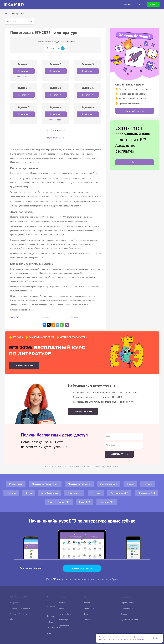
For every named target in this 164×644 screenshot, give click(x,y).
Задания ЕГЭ (89, 608)
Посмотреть (56, 48)
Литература (64, 620)
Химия (29, 493)
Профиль (51, 616)
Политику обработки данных (110, 639)
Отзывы (124, 614)
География (96, 493)
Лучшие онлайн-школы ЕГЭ (132, 620)
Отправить (118, 454)
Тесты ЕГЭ (15, 317)
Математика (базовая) (79, 484)
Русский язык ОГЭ (119, 493)
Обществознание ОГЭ (59, 502)
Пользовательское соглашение (134, 639)
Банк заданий (126, 597)
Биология (11, 493)
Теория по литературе (56, 138)
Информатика (74, 493)
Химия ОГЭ (85, 502)
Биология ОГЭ (107, 502)
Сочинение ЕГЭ (127, 608)
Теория (87, 603)
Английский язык (50, 493)
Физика (130, 484)
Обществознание (109, 484)
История (148, 484)
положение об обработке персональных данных (100, 467)
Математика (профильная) (45, 484)
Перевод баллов (128, 603)
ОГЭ (85, 597)
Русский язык (16, 484)
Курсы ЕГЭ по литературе (59, 579)
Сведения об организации (20, 614)
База (51, 622)
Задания (75, 317)
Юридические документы (20, 608)
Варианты (45, 317)
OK (157, 638)
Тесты (86, 614)
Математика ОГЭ (146, 493)
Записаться (23, 365)
